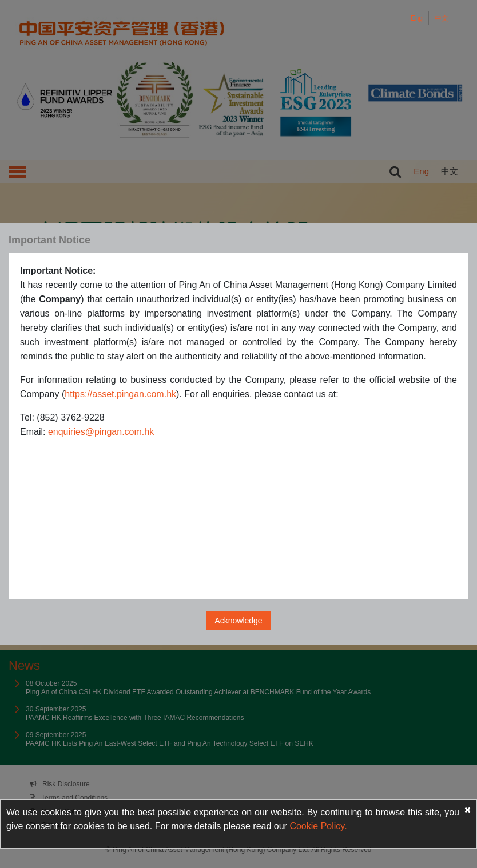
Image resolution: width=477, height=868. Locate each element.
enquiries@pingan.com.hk (101, 432)
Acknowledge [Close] (238, 621)
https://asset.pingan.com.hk (120, 394)
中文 (442, 18)
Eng (417, 18)
